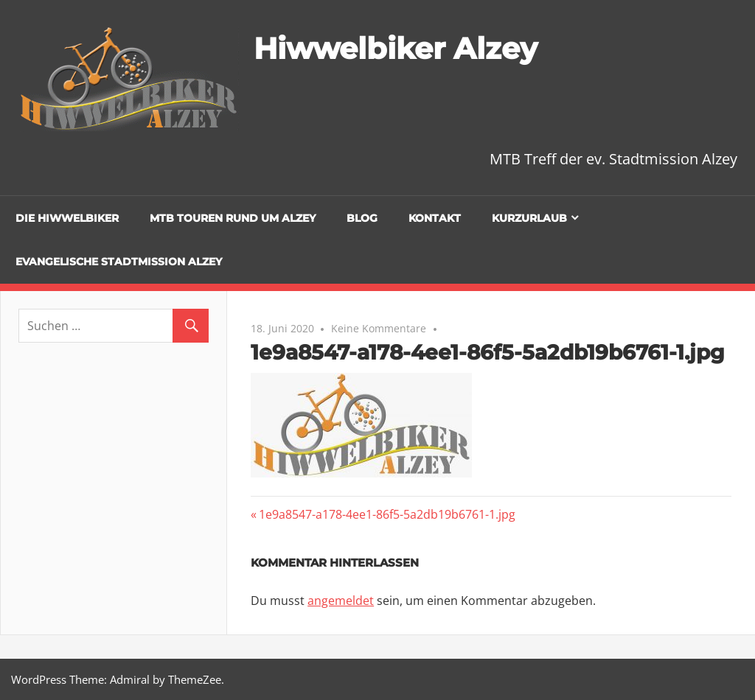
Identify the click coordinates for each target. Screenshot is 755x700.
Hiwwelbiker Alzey (396, 48)
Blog (362, 218)
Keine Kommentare (379, 328)
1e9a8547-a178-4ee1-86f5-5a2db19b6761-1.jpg (387, 514)
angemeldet (341, 601)
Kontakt (435, 218)
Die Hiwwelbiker (67, 218)
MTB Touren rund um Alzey (233, 218)
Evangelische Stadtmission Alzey (119, 262)
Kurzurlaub (529, 218)
